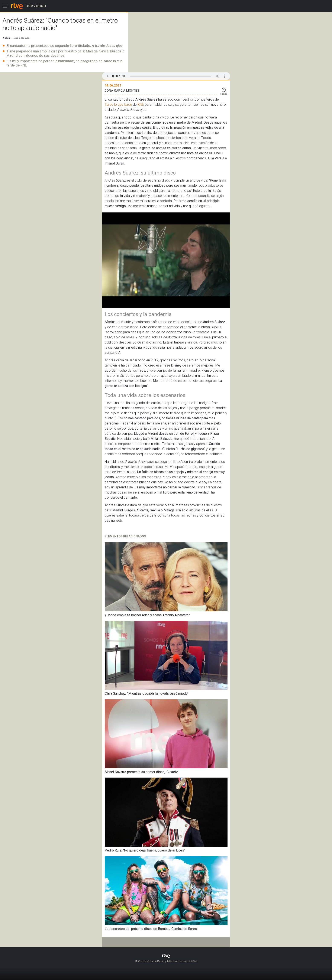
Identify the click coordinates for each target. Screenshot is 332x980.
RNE (24, 65)
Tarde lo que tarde (118, 105)
